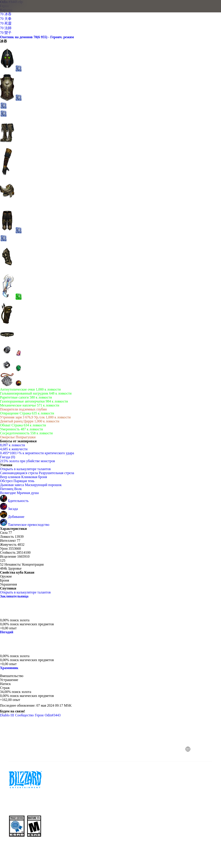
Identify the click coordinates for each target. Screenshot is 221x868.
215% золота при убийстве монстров (27, 461)
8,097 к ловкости (12, 445)
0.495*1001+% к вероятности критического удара (37, 453)
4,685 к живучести (14, 449)
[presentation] (17, 11)
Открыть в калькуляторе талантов (27, 469)
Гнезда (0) (8, 457)
